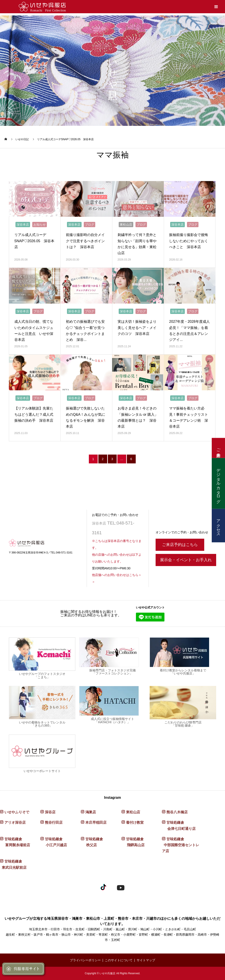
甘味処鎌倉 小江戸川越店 (54, 842)
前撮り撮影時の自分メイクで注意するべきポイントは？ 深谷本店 (85, 241)
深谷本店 (23, 225)
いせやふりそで (17, 812)
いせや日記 (22, 139)
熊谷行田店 (54, 822)
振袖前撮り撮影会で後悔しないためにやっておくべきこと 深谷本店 (189, 241)
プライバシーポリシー (85, 960)
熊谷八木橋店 (177, 812)
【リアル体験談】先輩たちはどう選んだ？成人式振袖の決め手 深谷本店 (34, 414)
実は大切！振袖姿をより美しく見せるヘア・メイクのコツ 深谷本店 (137, 328)
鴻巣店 (91, 812)
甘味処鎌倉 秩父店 (92, 842)
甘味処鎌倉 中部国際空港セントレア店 (181, 845)
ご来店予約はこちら (180, 545)
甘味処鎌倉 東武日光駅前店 (13, 864)
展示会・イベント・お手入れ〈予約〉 (186, 562)
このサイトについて (119, 960)
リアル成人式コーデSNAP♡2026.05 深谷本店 (34, 241)
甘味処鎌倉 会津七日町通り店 (179, 825)
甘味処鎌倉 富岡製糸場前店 (15, 842)
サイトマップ (146, 960)
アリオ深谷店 (15, 822)
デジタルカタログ (218, 483)
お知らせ (40, 225)
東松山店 (126, 225)
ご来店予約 (218, 448)
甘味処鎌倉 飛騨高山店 (133, 842)
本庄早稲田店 (96, 822)
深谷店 (50, 812)
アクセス (218, 525)
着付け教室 (135, 822)
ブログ (90, 225)
